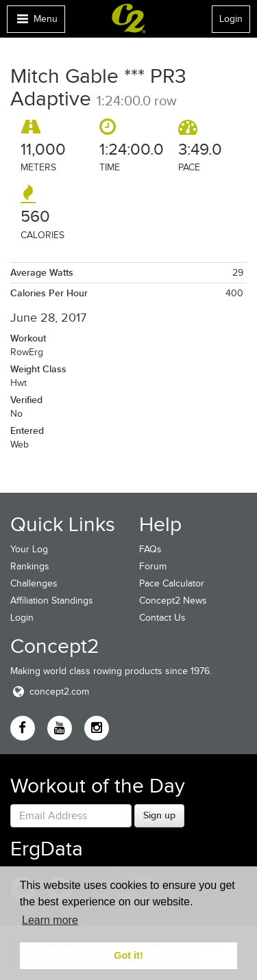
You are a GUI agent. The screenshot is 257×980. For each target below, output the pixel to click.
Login (231, 19)
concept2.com (50, 692)
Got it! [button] (128, 955)
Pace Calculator (172, 583)
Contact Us (162, 618)
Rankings (30, 566)
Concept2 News (173, 601)
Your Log (29, 549)
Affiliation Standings (52, 601)
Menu (36, 22)
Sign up (159, 815)
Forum (153, 566)
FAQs (150, 549)
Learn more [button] (50, 920)
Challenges (34, 583)
